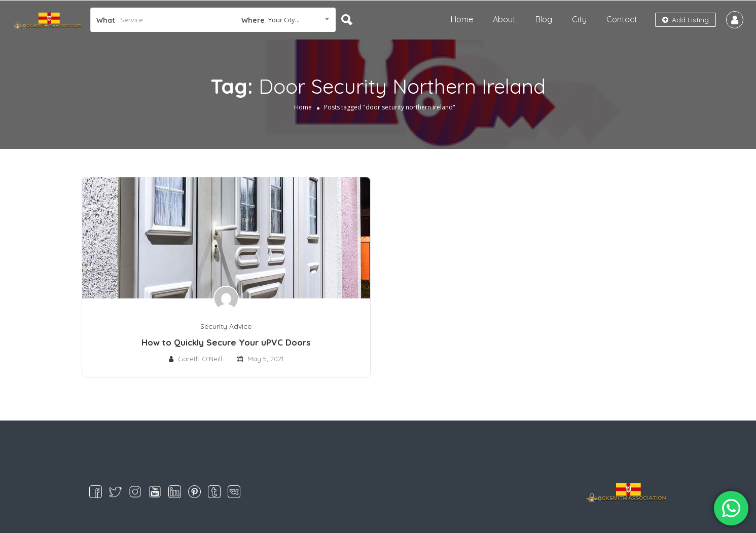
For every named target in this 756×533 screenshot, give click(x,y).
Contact (622, 19)
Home (462, 19)
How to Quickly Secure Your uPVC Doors (226, 342)
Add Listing (686, 20)
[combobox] (285, 20)
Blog (544, 19)
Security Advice (226, 326)
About (504, 19)
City (579, 19)
